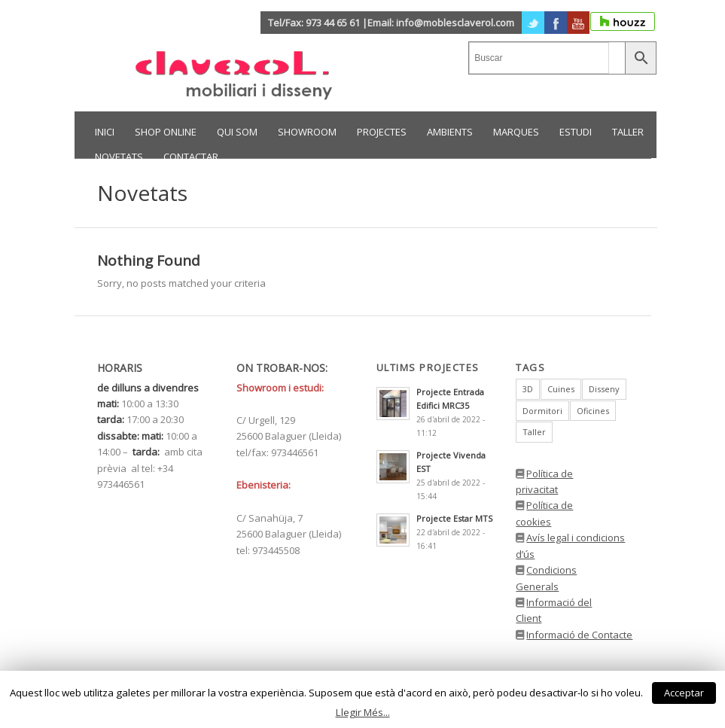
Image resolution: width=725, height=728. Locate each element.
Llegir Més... (363, 712)
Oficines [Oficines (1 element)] (593, 411)
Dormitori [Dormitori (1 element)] (542, 411)
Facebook (556, 23)
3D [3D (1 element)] (528, 389)
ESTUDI (576, 132)
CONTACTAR (191, 157)
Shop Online (166, 132)
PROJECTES (382, 132)
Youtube (578, 23)
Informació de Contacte (579, 635)
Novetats (142, 193)
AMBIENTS (450, 132)
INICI (105, 132)
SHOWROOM (307, 132)
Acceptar (684, 693)
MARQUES (516, 132)
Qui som (237, 132)
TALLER (628, 132)
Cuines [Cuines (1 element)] (561, 389)
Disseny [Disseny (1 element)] (604, 389)
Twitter (533, 23)
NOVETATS (119, 157)
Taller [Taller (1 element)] (534, 432)
